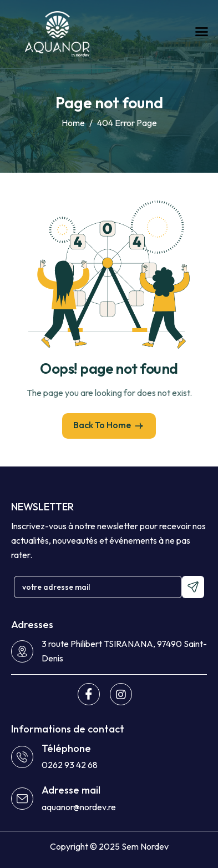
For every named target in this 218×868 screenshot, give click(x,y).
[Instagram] (121, 694)
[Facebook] (89, 694)
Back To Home (109, 425)
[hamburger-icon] (201, 32)
